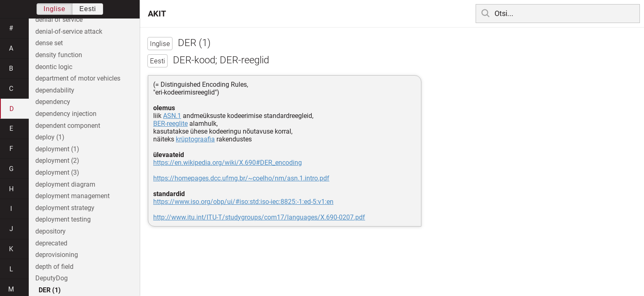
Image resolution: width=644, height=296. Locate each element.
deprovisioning (57, 255)
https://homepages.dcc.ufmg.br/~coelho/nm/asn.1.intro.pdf (241, 178)
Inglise (54, 9)
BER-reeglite (170, 124)
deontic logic (54, 67)
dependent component (68, 126)
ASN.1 (172, 116)
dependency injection (66, 114)
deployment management (72, 196)
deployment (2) (57, 161)
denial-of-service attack (69, 31)
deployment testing (63, 219)
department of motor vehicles (78, 78)
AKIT (157, 14)
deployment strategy (65, 208)
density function (59, 55)
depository (51, 231)
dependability (55, 90)
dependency (53, 102)
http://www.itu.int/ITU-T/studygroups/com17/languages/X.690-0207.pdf (259, 217)
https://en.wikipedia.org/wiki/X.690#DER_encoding (228, 163)
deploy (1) (50, 137)
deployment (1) (57, 149)
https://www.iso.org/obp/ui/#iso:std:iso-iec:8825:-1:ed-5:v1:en (243, 202)
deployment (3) (57, 172)
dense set (49, 43)
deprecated (51, 243)
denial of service (59, 20)
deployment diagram (65, 184)
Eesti (88, 9)
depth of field (54, 267)
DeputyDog (52, 278)
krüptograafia (195, 139)
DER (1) (50, 290)
